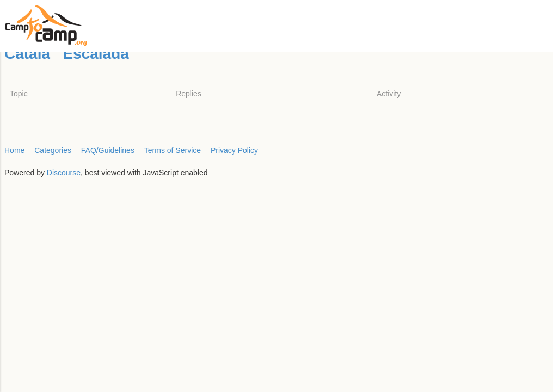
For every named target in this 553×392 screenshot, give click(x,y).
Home (14, 150)
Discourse (64, 173)
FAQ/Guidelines (108, 150)
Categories (53, 150)
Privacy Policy (234, 150)
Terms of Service (173, 150)
